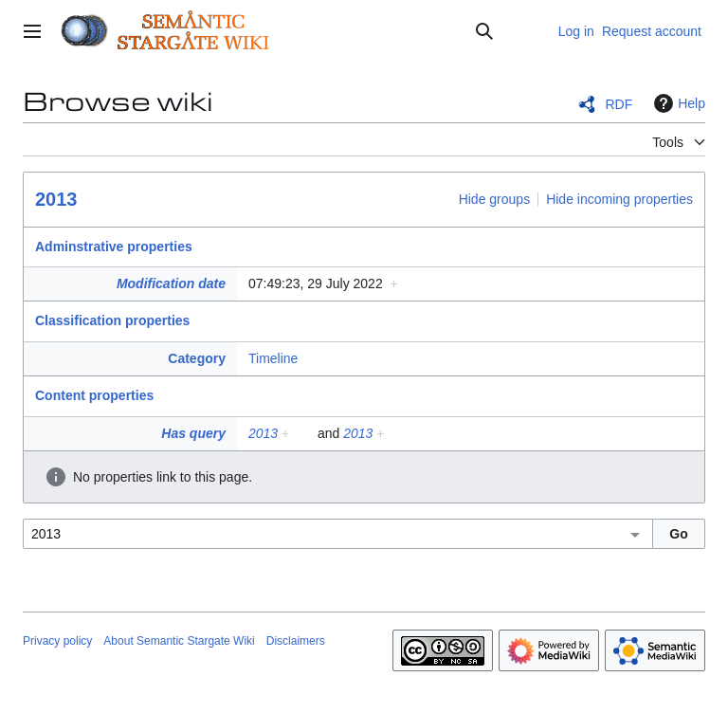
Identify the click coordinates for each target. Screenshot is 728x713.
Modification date (171, 283)
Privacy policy (57, 641)
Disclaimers (296, 641)
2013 (56, 199)
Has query (193, 433)
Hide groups (495, 199)
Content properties (94, 395)
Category (197, 358)
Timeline (273, 358)
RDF (619, 104)
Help (677, 103)
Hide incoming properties (619, 199)
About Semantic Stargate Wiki (179, 641)
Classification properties (112, 320)
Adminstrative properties (114, 247)
